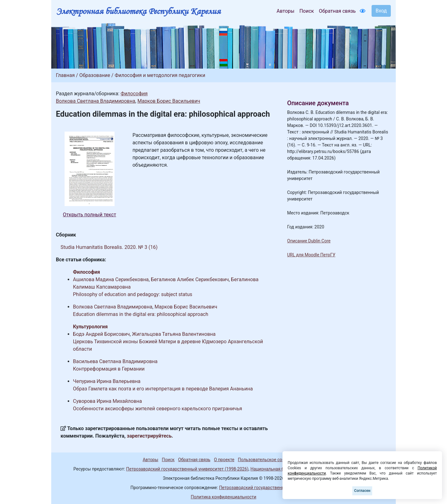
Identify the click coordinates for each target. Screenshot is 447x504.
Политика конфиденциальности (223, 497)
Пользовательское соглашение (270, 460)
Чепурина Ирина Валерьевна (107, 381)
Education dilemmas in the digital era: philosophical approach (141, 314)
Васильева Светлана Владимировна (115, 361)
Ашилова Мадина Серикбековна (111, 279)
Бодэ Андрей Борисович (101, 334)
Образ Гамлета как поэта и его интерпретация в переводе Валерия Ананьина (163, 389)
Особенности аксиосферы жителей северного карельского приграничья (158, 409)
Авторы (285, 11)
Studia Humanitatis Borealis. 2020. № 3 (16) (109, 247)
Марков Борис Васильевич (169, 101)
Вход (381, 11)
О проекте (224, 460)
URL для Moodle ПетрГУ (311, 255)
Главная (65, 75)
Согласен (362, 491)
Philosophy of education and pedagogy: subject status (133, 294)
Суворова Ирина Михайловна (107, 401)
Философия (134, 94)
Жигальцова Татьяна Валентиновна (174, 334)
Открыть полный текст (90, 215)
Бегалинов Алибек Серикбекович (190, 279)
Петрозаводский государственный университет (268, 488)
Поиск (307, 11)
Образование (95, 75)
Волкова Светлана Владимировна (96, 101)
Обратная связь (337, 11)
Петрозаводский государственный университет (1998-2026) (187, 469)
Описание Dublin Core (309, 241)
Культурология (90, 327)
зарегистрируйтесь (149, 436)
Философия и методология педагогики (160, 75)
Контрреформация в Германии (109, 369)
